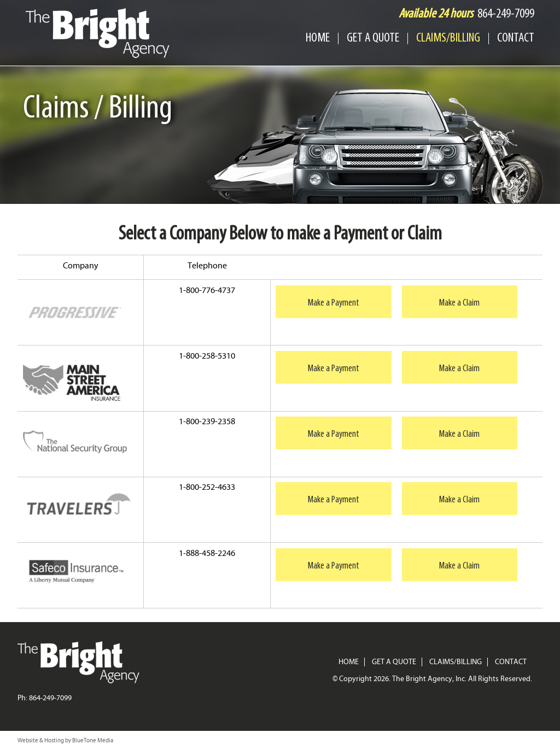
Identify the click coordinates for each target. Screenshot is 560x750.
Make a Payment (334, 303)
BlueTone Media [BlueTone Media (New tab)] (93, 740)
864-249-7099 (506, 14)
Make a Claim (459, 303)
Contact (516, 39)
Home (318, 39)
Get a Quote (373, 39)
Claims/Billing (448, 39)
